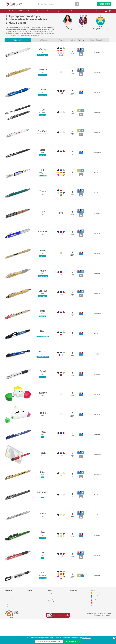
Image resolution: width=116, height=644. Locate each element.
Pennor (49, 11)
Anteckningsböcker (58, 11)
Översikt (50, 628)
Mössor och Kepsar (10, 628)
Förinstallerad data (32, 618)
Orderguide (51, 618)
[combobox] (56, 5)
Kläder (72, 11)
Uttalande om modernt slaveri (77, 622)
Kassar (67, 11)
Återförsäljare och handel (55, 626)
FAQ (49, 622)
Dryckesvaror (32, 11)
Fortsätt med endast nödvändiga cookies (49, 641)
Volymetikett (30, 626)
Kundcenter (51, 620)
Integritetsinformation (75, 624)
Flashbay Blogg (96, 618)
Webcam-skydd (9, 624)
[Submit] (39, 5)
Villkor (71, 618)
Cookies (72, 620)
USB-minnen (23, 11)
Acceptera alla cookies (73, 641)
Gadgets (8, 632)
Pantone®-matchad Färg (33, 620)
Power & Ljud (41, 11)
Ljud (7, 630)
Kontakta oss (100, 11)
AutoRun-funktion (31, 622)
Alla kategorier (11, 11)
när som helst (87, 638)
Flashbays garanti (53, 624)
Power (7, 622)
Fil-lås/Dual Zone (31, 624)
